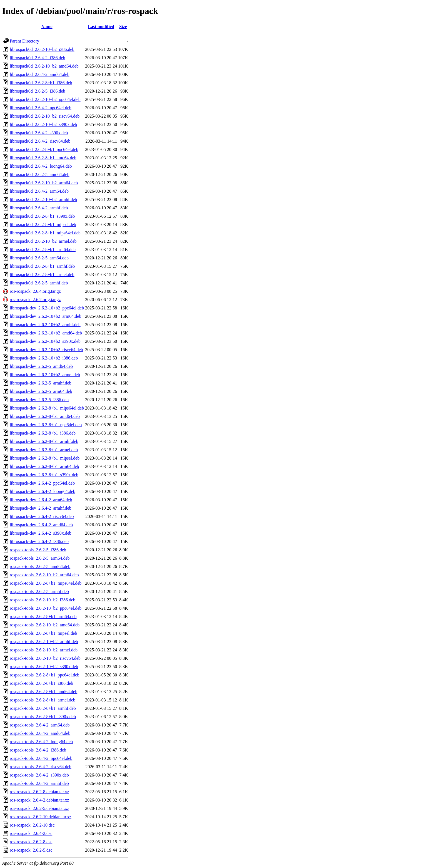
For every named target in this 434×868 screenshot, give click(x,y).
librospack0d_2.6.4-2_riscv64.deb (40, 141)
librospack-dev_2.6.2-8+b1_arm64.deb (44, 466)
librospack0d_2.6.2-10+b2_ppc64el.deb (45, 99)
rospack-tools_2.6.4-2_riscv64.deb (41, 767)
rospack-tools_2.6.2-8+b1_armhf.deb (43, 708)
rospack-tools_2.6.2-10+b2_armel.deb (44, 650)
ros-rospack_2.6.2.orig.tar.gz (35, 300)
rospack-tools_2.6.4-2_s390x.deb (39, 775)
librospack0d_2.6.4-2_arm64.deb (39, 191)
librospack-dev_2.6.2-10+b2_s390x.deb (45, 341)
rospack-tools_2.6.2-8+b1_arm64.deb (43, 617)
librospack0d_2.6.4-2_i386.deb (38, 58)
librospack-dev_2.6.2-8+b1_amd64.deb (45, 416)
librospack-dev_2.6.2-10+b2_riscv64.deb (46, 350)
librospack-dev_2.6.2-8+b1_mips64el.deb (47, 408)
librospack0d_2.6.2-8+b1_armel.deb (42, 275)
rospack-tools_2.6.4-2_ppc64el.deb (41, 758)
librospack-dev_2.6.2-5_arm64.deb (41, 391)
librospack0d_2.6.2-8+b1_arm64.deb (43, 250)
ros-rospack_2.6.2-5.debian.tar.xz (39, 808)
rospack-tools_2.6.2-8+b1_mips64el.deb (46, 583)
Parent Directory (24, 41)
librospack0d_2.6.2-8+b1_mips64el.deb (45, 233)
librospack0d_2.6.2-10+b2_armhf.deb (43, 199)
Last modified (101, 27)
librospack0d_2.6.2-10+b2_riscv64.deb (45, 116)
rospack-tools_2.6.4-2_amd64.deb (40, 733)
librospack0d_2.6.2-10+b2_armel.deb (43, 241)
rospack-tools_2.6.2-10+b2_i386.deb (43, 600)
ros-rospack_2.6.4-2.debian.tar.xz (39, 800)
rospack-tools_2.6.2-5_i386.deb (38, 550)
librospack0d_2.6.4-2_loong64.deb (41, 166)
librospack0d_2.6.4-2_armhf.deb (39, 208)
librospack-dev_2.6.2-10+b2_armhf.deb (45, 325)
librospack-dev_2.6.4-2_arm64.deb (41, 500)
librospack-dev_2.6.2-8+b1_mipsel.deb (45, 458)
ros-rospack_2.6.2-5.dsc (31, 850)
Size (123, 27)
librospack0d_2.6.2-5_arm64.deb (39, 258)
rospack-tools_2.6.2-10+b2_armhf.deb (44, 642)
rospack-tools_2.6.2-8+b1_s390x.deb (43, 717)
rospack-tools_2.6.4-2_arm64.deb (40, 725)
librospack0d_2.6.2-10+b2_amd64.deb (44, 66)
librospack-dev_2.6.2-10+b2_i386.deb (44, 358)
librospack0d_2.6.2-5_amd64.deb (40, 174)
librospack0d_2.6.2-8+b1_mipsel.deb (43, 225)
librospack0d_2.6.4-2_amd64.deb (40, 74)
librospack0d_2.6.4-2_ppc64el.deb (41, 108)
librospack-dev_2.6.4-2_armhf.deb (41, 508)
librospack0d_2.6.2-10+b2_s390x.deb (43, 124)
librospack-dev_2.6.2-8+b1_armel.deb (44, 450)
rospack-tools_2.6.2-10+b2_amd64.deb (45, 625)
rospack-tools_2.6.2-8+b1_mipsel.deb (43, 633)
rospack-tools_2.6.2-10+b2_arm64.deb (44, 575)
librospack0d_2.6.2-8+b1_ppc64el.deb (44, 149)
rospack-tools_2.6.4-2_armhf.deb (39, 783)
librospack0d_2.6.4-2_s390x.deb (39, 133)
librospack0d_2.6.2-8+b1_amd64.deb (43, 158)
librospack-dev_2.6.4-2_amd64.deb (41, 525)
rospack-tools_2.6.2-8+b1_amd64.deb (43, 692)
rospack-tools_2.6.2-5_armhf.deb (39, 592)
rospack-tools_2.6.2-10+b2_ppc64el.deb (46, 608)
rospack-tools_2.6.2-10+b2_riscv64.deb (45, 658)
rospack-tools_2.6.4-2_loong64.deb (41, 742)
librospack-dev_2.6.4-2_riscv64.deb (42, 516)
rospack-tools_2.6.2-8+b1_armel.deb (43, 700)
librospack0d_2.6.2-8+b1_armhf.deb (42, 266)
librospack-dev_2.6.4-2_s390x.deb (41, 533)
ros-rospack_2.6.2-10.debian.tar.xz (41, 817)
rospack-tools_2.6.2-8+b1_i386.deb (41, 683)
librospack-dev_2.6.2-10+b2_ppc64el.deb (47, 308)
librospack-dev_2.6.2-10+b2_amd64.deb (46, 333)
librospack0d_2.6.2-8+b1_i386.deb (41, 83)
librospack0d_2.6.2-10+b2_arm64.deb (44, 183)
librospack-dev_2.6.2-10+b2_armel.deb (45, 375)
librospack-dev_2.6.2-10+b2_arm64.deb (45, 316)
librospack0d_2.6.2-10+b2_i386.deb (42, 49)
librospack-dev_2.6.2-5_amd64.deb (41, 366)
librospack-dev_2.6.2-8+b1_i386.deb (43, 433)
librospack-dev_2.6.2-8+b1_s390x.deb (44, 475)
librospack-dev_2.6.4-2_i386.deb (39, 541)
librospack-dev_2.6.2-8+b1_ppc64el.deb (46, 425)
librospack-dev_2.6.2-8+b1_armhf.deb (44, 441)
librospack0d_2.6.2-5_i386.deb (38, 91)
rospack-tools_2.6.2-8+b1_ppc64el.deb (44, 675)
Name (47, 27)
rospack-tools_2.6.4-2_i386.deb (38, 750)
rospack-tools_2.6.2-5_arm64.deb (40, 558)
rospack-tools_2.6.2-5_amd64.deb (40, 566)
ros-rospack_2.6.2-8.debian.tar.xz (39, 792)
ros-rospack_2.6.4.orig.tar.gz (35, 291)
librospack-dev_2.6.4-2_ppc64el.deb (42, 483)
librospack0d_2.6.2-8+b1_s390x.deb (42, 216)
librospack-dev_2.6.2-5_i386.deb (39, 400)
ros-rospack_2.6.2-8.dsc (31, 842)
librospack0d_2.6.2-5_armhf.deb (39, 283)
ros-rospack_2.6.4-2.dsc (31, 833)
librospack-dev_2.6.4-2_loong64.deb (43, 491)
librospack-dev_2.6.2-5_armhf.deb (41, 383)
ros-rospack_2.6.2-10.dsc (32, 825)
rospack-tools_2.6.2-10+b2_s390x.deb (44, 667)
